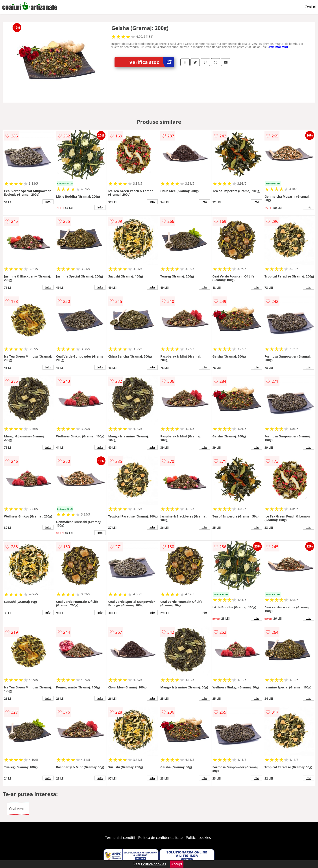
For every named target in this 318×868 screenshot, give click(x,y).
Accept (177, 864)
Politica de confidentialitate (161, 838)
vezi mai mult (279, 47)
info (48, 202)
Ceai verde (18, 809)
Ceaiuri (311, 7)
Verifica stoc (152, 62)
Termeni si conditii (120, 838)
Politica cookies (198, 838)
